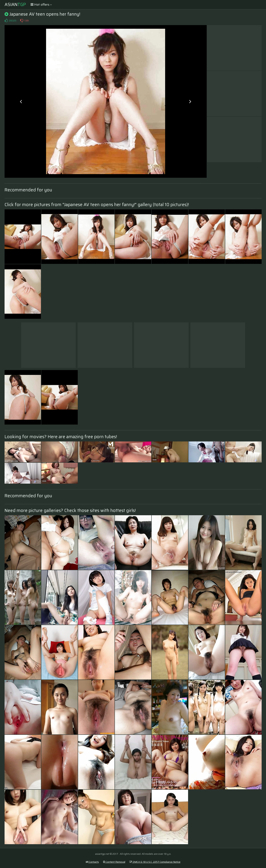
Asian (15, 5)
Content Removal (114, 862)
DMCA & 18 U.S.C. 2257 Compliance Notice (155, 862)
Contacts (92, 862)
